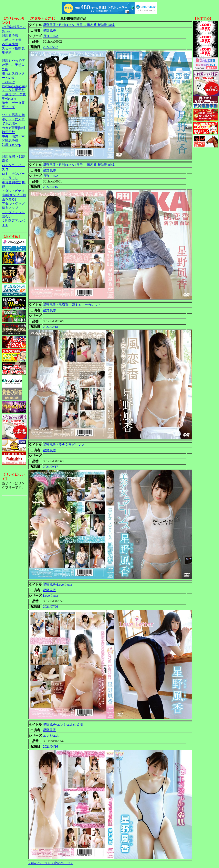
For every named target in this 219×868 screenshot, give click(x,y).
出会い (7, 216)
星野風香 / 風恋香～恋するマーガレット (72, 305)
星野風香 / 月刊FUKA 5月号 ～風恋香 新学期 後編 (79, 25)
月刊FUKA (51, 36)
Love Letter (51, 596)
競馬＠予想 (10, 36)
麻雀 (5, 161)
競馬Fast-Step (11, 145)
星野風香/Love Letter (58, 585)
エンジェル (51, 736)
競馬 (5, 157)
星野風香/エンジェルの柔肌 (63, 725)
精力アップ (10, 208)
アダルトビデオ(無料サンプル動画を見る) (14, 195)
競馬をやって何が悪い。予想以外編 (13, 65)
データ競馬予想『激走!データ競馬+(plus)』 (14, 94)
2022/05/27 (50, 47)
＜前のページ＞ (39, 863)
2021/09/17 (50, 467)
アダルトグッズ (13, 204)
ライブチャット (13, 212)
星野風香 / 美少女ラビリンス (64, 445)
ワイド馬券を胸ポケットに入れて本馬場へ (13, 119)
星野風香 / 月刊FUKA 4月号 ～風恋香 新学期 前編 (79, 165)
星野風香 (50, 30)
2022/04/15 (50, 187)
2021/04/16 (50, 747)
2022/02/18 (50, 327)
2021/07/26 (50, 607)
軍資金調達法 (12, 182)
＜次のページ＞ (62, 863)
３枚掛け (8, 82)
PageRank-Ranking (14, 86)
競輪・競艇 (17, 157)
